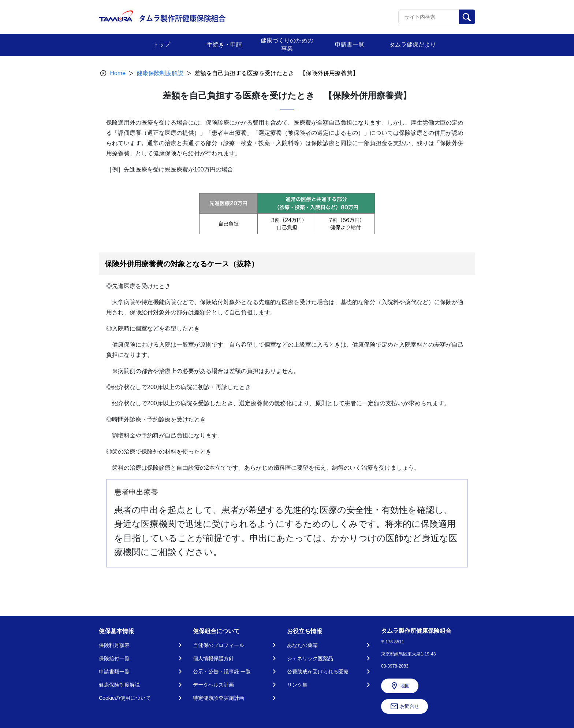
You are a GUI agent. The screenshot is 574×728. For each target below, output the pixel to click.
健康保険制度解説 (160, 73)
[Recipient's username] (429, 17)
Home (118, 73)
